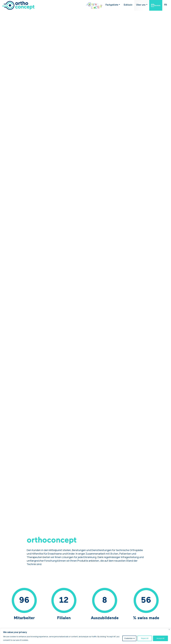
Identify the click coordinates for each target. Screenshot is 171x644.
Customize (128, 638)
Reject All (145, 638)
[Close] (169, 630)
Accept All (160, 638)
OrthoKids (92, 5)
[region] (85, 636)
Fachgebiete (112, 5)
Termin (157, 6)
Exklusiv (128, 5)
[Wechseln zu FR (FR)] (165, 5)
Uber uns (141, 5)
